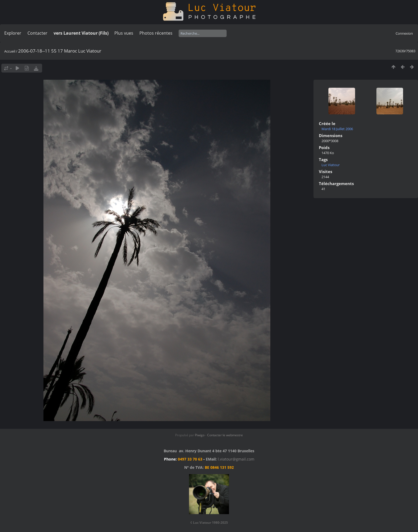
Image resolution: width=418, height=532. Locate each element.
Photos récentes (156, 33)
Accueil (10, 51)
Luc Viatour (331, 165)
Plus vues (124, 33)
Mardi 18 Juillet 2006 (337, 129)
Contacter (37, 33)
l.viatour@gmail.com (236, 459)
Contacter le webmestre (225, 435)
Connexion (404, 33)
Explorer (13, 33)
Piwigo (200, 435)
